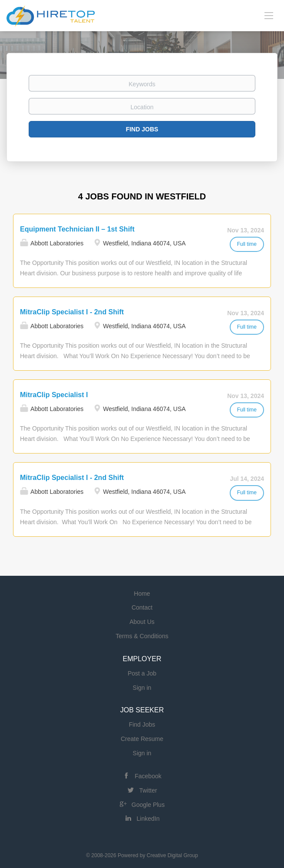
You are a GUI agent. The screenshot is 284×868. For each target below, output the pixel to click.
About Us (142, 622)
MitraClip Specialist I (54, 395)
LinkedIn (148, 819)
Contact (142, 607)
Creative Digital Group (172, 855)
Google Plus (148, 805)
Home (142, 594)
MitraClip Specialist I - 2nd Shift (72, 312)
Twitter (148, 790)
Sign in (142, 688)
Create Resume (142, 739)
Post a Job (142, 673)
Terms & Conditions (142, 636)
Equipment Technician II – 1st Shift (77, 229)
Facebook (148, 776)
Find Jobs (142, 129)
